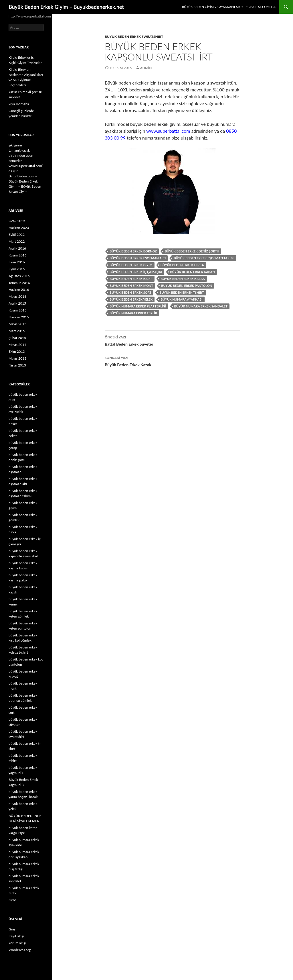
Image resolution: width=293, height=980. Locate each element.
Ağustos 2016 (19, 276)
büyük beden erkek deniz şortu (192, 251)
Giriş (12, 929)
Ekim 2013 (17, 351)
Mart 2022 (17, 241)
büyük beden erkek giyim (131, 265)
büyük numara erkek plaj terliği (138, 306)
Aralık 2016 (17, 248)
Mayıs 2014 (17, 345)
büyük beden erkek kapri (131, 279)
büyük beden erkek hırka (182, 265)
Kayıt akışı (16, 936)
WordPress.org (20, 950)
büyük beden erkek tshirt (182, 292)
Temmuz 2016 (19, 283)
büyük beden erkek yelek (131, 299)
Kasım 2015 (18, 310)
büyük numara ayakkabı (181, 299)
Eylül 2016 (17, 269)
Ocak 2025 (17, 221)
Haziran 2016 (19, 290)
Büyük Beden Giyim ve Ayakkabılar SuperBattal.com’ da (229, 7)
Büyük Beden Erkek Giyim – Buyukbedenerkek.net (66, 7)
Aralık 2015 (17, 303)
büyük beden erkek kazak (183, 279)
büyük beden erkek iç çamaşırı (136, 272)
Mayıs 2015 (17, 324)
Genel (13, 900)
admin (146, 68)
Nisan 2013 (17, 365)
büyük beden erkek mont (131, 286)
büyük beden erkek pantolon (187, 286)
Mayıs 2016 (17, 296)
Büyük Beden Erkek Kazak (173, 361)
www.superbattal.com (168, 131)
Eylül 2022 (17, 235)
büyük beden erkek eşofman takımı (204, 258)
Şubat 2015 (17, 338)
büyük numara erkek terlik (133, 313)
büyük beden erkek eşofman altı (138, 258)
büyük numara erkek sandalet (201, 306)
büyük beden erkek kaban (193, 272)
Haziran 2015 (19, 317)
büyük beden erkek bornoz (133, 251)
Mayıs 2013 (17, 358)
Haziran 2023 (19, 228)
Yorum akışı (17, 943)
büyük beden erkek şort (130, 292)
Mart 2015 (17, 331)
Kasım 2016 (18, 255)
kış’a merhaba (19, 104)
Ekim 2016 (17, 262)
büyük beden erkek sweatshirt (134, 37)
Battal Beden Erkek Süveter (173, 340)
